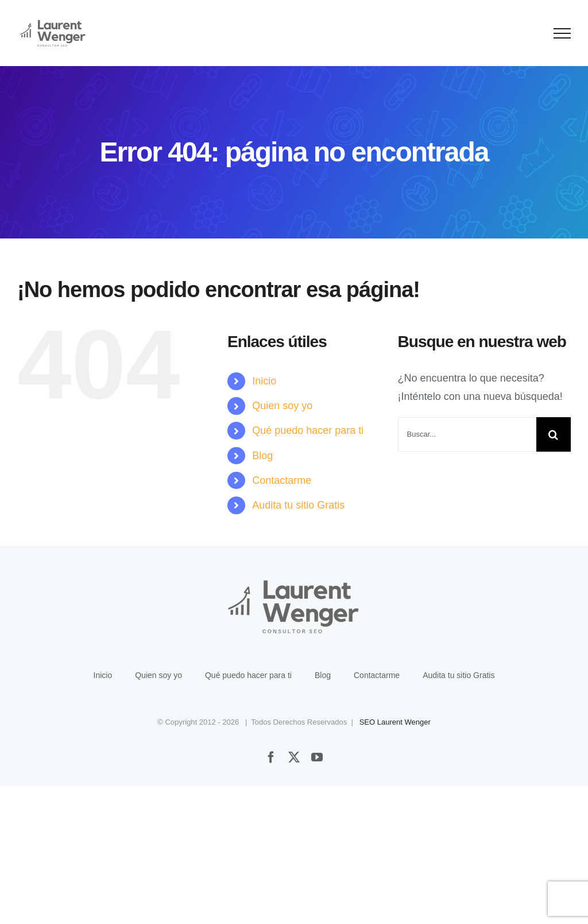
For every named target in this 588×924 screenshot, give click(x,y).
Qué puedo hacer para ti (308, 430)
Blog (262, 456)
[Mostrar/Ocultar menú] (562, 33)
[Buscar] (554, 434)
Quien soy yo (282, 406)
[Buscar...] (467, 434)
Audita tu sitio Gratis (298, 505)
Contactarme (282, 480)
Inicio (264, 381)
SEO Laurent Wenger (395, 722)
